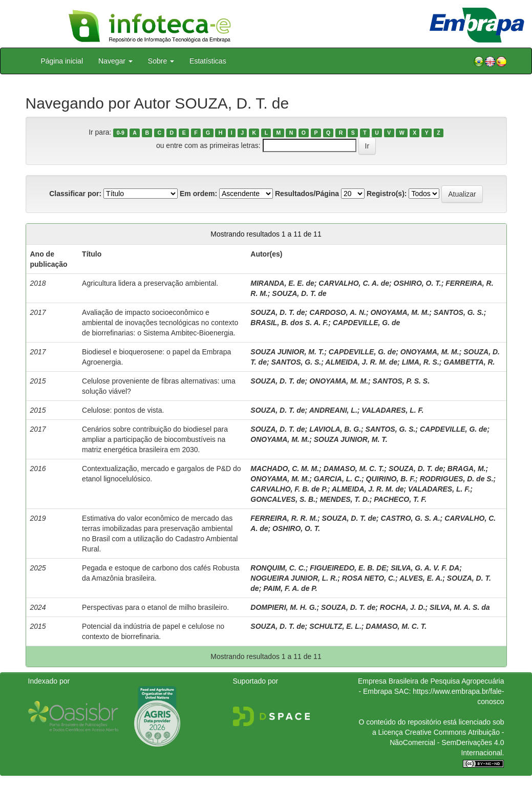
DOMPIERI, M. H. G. (283, 607)
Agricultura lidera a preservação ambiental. (150, 283)
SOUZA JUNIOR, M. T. (287, 352)
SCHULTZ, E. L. (335, 626)
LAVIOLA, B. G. (335, 429)
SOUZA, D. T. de (299, 293)
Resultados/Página (307, 194)
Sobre (161, 61)
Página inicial (62, 61)
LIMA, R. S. (421, 362)
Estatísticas (208, 61)
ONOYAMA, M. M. (400, 312)
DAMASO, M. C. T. (354, 469)
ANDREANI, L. (333, 410)
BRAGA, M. (467, 469)
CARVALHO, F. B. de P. (289, 489)
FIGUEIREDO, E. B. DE (348, 568)
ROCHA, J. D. (403, 607)
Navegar (115, 61)
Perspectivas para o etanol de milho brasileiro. (155, 607)
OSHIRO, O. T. (418, 283)
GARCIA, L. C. (338, 479)
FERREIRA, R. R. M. (284, 518)
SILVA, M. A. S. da (460, 607)
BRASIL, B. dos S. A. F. (289, 323)
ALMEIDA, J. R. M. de (361, 362)
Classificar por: (75, 194)
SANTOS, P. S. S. (401, 381)
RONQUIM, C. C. (278, 568)
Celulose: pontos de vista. (123, 410)
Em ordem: (198, 194)
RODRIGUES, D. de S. (457, 479)
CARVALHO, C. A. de (354, 283)
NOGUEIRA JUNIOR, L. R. (294, 578)
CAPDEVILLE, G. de (366, 323)
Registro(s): (387, 194)
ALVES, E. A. (421, 578)
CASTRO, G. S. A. (410, 518)
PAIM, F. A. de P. (290, 588)
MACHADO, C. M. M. (285, 469)
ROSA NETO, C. (369, 578)
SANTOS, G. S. (459, 312)
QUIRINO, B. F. (391, 479)
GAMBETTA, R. (469, 362)
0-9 (121, 133)
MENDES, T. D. (345, 499)
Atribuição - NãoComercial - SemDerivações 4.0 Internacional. (447, 742)
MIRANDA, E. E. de (282, 283)
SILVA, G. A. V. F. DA (425, 568)
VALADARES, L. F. (392, 410)
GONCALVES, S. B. (283, 499)
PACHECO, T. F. (400, 499)
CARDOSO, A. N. (338, 312)
